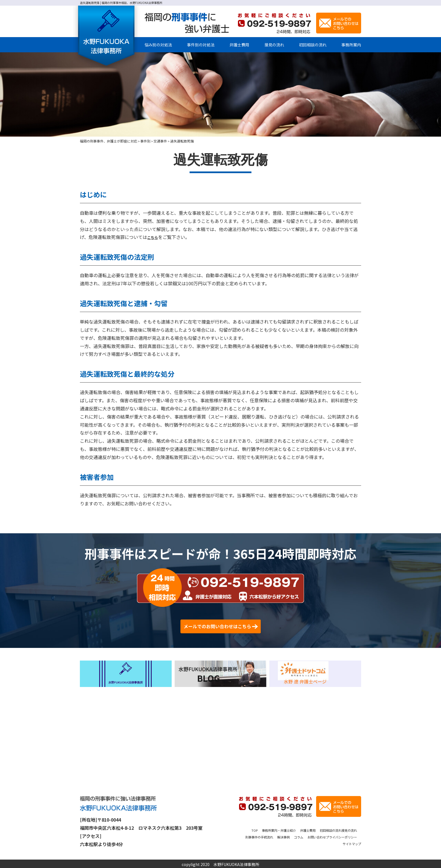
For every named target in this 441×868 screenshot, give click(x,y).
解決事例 (309, 836)
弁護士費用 (239, 45)
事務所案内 (351, 45)
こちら (154, 237)
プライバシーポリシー (314, 842)
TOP (254, 829)
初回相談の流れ (313, 45)
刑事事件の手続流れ (280, 836)
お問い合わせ (349, 836)
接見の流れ (274, 45)
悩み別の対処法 (158, 45)
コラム (327, 836)
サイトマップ (349, 842)
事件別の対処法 (201, 45)
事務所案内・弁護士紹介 (284, 829)
